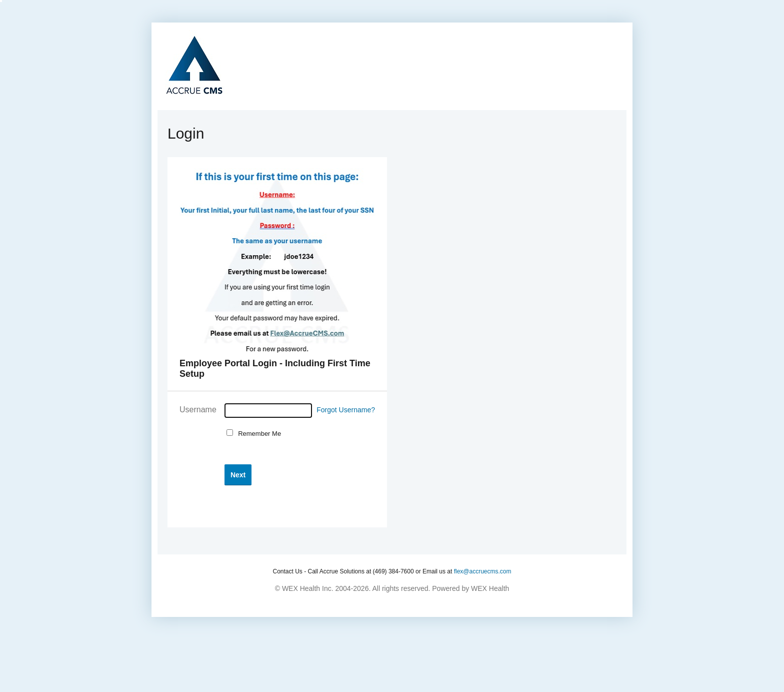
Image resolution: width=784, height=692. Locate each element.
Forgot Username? (346, 410)
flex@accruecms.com (483, 571)
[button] (238, 475)
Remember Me (258, 434)
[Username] (268, 411)
